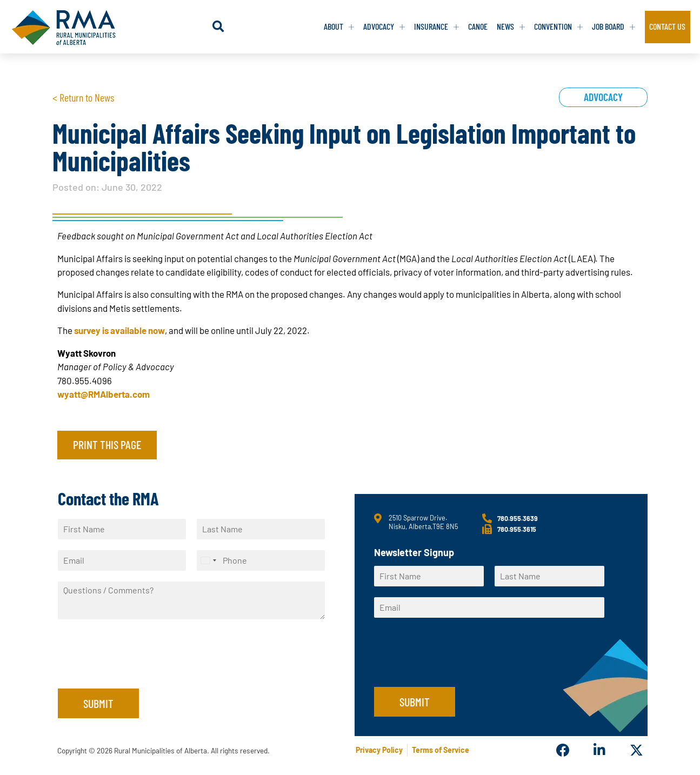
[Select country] (208, 560)
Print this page (107, 444)
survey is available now (119, 330)
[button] (220, 27)
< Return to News (83, 97)
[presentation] (140, 671)
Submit (98, 703)
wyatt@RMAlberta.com (104, 394)
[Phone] (261, 560)
